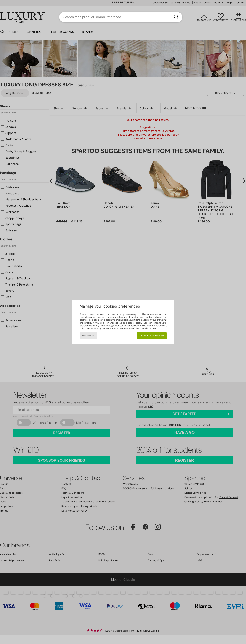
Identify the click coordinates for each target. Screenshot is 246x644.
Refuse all (88, 336)
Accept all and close (152, 336)
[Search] (176, 17)
